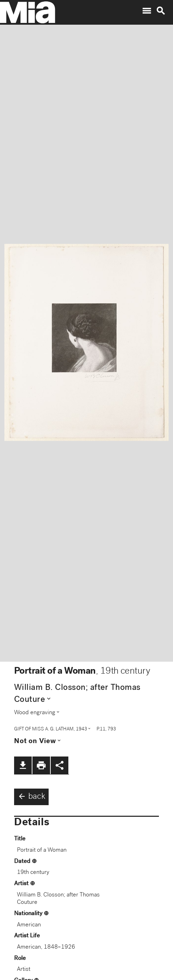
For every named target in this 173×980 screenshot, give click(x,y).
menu (147, 11)
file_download (23, 765)
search (161, 11)
